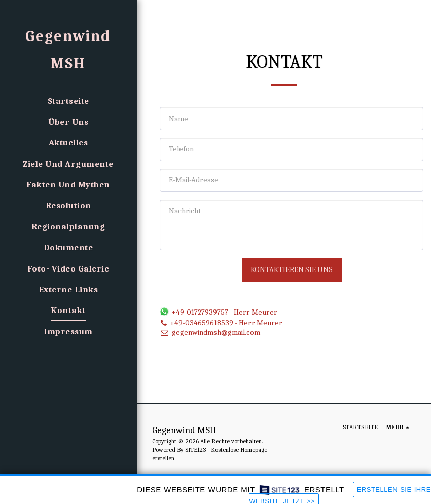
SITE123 (195, 450)
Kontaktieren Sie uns (292, 269)
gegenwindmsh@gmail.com (210, 332)
